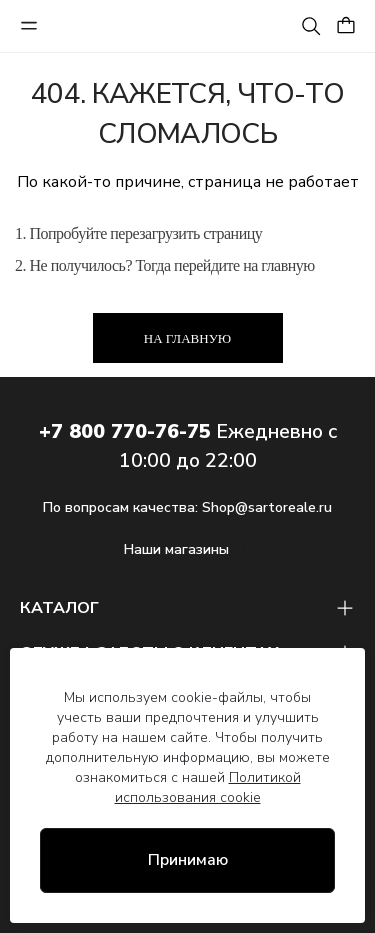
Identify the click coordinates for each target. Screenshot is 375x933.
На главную (187, 338)
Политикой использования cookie (208, 787)
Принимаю (188, 860)
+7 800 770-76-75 (125, 431)
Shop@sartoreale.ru (267, 507)
